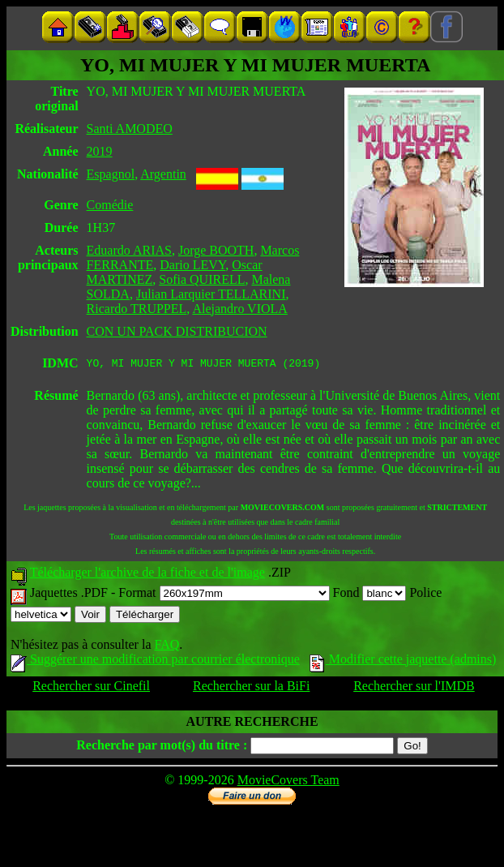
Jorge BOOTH (216, 250)
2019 (100, 151)
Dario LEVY (192, 265)
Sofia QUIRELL (202, 279)
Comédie (110, 205)
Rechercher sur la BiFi (251, 688)
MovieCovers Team (288, 782)
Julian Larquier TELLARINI (211, 294)
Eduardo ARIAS (129, 250)
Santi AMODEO (130, 129)
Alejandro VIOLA (239, 309)
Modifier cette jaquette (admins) (403, 661)
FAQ (167, 647)
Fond (370, 595)
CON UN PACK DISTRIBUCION (177, 331)
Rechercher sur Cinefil (91, 688)
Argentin (163, 174)
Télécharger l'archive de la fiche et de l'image (147, 575)
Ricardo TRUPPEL (137, 309)
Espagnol (111, 174)
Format (224, 595)
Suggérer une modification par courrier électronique (155, 661)
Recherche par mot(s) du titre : (162, 747)
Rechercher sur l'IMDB (414, 688)
